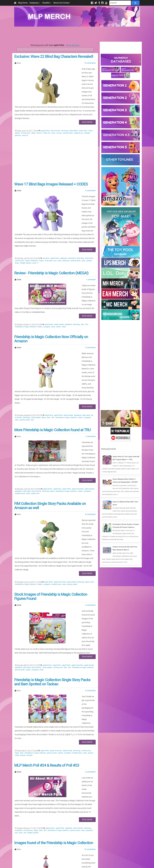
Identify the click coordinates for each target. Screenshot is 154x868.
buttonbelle (74, 115)
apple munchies (78, 427)
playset (23, 659)
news (54, 118)
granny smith (20, 585)
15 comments (90, 63)
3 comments (90, 175)
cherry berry (83, 115)
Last (60, 825)
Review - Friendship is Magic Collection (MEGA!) (51, 243)
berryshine (72, 228)
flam (83, 285)
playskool (90, 723)
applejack (64, 228)
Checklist (47, 3)
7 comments (90, 382)
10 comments (90, 742)
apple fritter (46, 115)
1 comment (91, 249)
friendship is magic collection (26, 287)
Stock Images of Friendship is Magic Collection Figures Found (51, 519)
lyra (55, 230)
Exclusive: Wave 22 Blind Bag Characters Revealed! (54, 57)
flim (87, 285)
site (25, 725)
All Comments (108, 847)
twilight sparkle (26, 233)
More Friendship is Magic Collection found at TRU (52, 375)
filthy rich (47, 118)
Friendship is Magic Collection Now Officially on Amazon (51, 299)
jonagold (47, 287)
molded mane (20, 431)
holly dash (49, 230)
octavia (59, 118)
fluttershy (35, 230)
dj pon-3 (40, 118)
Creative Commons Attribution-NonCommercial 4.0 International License (87, 858)
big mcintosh (56, 115)
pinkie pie (66, 230)
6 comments (90, 605)
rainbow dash (68, 118)
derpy (34, 118)
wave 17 (35, 233)
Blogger (101, 863)
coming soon (26, 118)
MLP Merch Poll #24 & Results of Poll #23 (47, 669)
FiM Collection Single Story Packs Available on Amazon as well (50, 444)
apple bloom (48, 427)
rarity (84, 230)
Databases (35, 3)
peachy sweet (25, 365)
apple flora (49, 361)
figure (28, 230)
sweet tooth (35, 431)
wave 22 (25, 120)
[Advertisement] (77, 34)
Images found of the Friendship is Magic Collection (54, 735)
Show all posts (73, 45)
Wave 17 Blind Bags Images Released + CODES (51, 169)
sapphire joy (79, 118)
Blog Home (23, 3)
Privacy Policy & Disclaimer (59, 863)
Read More (87, 107)
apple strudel (59, 285)
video (64, 287)
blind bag (65, 115)
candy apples (36, 363)
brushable (19, 723)
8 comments (90, 452)
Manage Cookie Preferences (79, 863)
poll (16, 725)
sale (32, 365)
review (59, 287)
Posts (105, 842)
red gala (30, 659)
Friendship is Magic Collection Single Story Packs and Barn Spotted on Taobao (52, 597)
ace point (46, 228)
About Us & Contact (61, 3)
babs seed (86, 361)
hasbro (42, 230)
